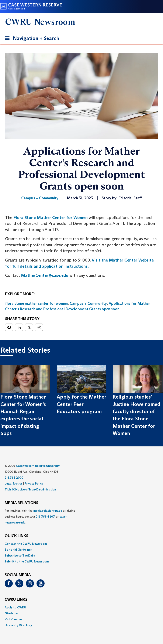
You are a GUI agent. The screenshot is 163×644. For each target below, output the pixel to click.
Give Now (11, 613)
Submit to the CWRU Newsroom (27, 561)
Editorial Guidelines (18, 550)
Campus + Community (88, 303)
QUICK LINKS (16, 536)
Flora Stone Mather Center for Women (51, 217)
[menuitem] (81, 544)
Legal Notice (13, 483)
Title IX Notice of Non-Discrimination (30, 489)
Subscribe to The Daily (20, 555)
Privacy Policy (34, 483)
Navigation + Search (31, 39)
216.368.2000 (14, 478)
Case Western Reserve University (38, 466)
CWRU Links (16, 600)
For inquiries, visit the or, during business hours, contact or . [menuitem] (40, 517)
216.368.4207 (45, 517)
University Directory (18, 625)
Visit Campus (13, 619)
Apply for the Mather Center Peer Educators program (81, 404)
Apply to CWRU (15, 607)
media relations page (48, 511)
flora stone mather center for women (36, 303)
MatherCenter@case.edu (45, 275)
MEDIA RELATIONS (21, 503)
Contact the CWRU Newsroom (26, 544)
